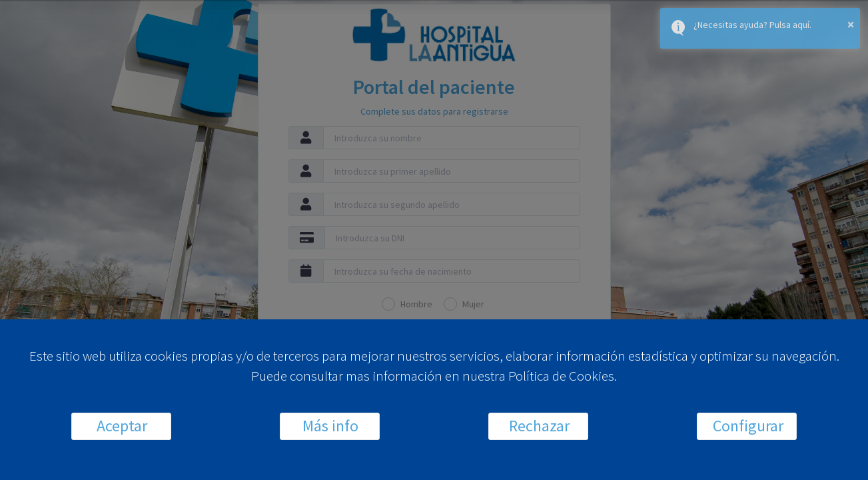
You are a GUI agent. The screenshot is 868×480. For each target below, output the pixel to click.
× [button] (851, 24)
